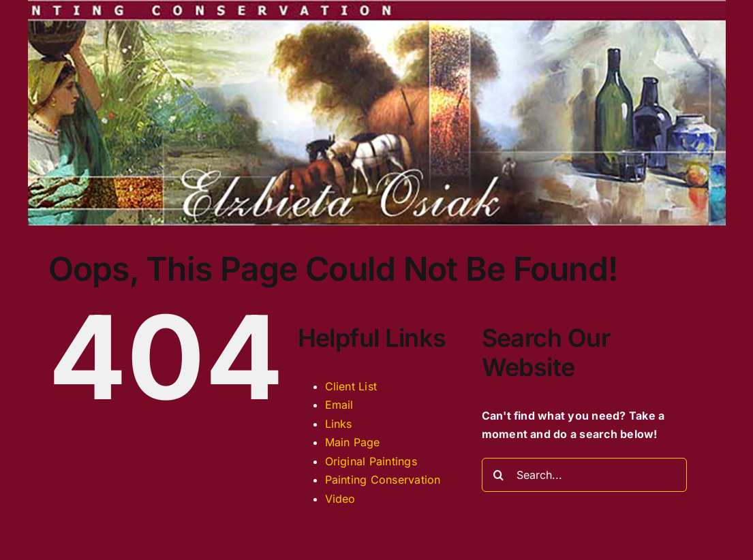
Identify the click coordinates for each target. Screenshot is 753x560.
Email (339, 405)
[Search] (499, 475)
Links (339, 424)
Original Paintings (371, 461)
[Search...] (584, 475)
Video (340, 499)
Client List (351, 386)
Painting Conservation (383, 480)
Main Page (353, 442)
